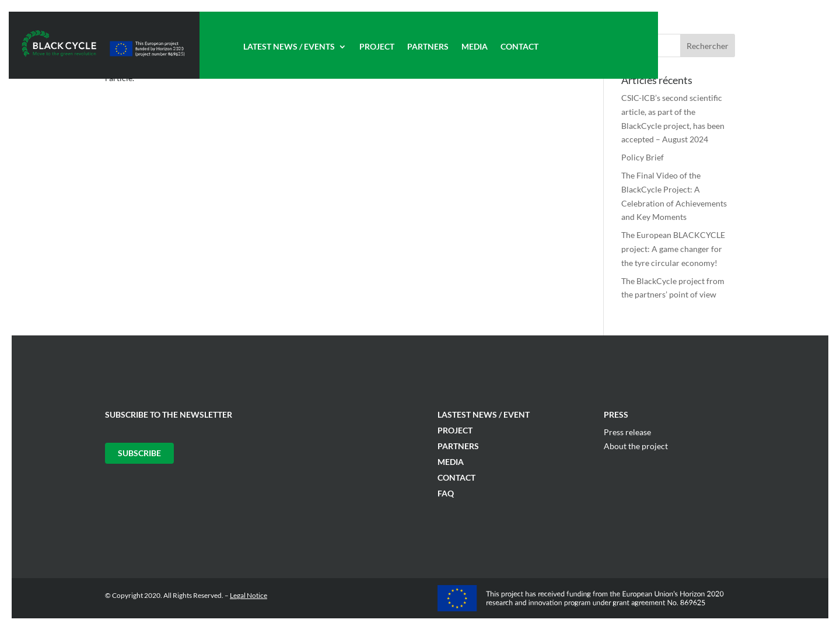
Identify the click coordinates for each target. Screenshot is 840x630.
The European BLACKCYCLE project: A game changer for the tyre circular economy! (673, 249)
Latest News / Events (289, 47)
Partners (428, 47)
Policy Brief (643, 157)
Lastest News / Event (484, 414)
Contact (519, 47)
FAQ (446, 493)
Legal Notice (249, 595)
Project (377, 47)
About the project (636, 446)
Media (475, 47)
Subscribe (139, 453)
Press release (627, 432)
